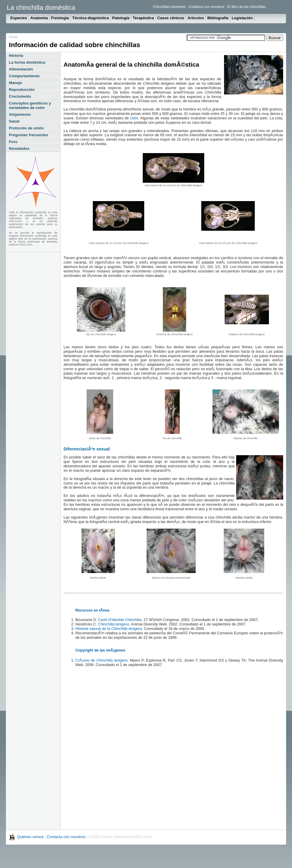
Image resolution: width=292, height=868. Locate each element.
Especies (19, 18)
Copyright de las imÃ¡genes (100, 650)
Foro (13, 142)
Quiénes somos (31, 837)
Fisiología (60, 18)
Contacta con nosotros (66, 837)
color (134, 118)
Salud (14, 121)
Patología (121, 18)
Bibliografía (218, 18)
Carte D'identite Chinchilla (120, 620)
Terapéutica (143, 18)
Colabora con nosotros (206, 7)
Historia (16, 56)
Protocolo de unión (26, 128)
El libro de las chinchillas (247, 7)
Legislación (242, 18)
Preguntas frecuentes (29, 135)
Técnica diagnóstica (90, 18)
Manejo (16, 83)
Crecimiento (20, 96)
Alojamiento (20, 114)
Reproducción (22, 90)
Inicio (13, 37)
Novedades (19, 149)
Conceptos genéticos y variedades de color (30, 105)
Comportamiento (24, 76)
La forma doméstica (27, 62)
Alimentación (21, 69)
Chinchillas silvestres (169, 7)
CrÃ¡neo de (101, 660)
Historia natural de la (109, 629)
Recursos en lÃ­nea (92, 610)
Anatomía (39, 18)
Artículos (196, 18)
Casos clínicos (171, 18)
